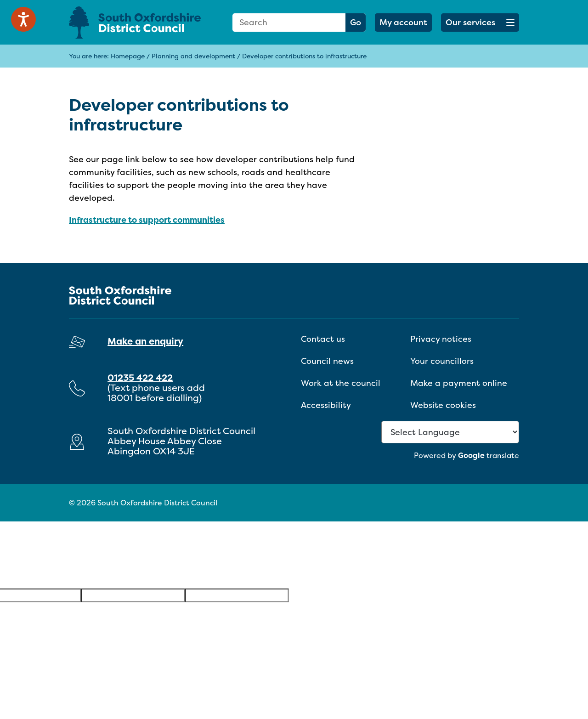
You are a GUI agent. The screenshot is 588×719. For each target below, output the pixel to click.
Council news (327, 361)
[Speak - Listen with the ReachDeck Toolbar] (23, 19)
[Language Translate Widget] (450, 432)
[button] (480, 23)
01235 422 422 (140, 377)
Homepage (128, 56)
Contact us (323, 339)
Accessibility (326, 405)
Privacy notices (441, 339)
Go (356, 22)
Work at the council (341, 383)
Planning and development (193, 56)
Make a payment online (459, 383)
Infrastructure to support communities (147, 220)
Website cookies (443, 405)
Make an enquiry (145, 341)
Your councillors (442, 361)
